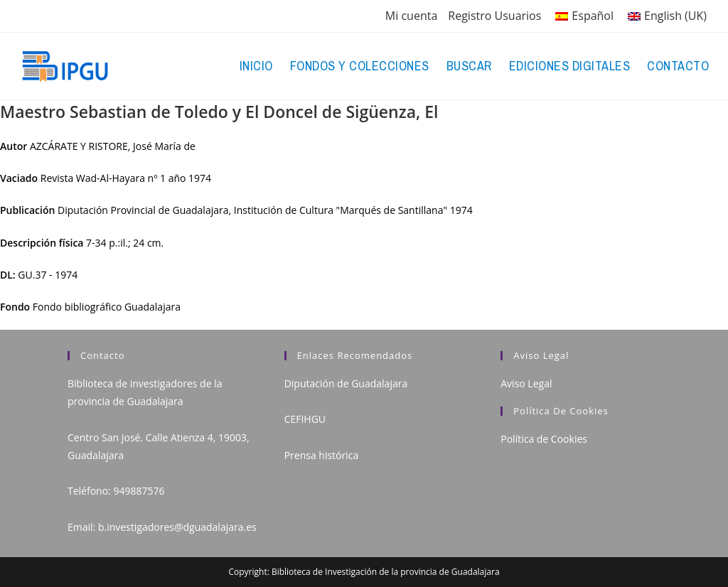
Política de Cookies (544, 439)
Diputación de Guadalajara (346, 383)
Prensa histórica (322, 455)
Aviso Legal (526, 383)
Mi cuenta (411, 16)
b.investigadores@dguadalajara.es (177, 527)
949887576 (139, 491)
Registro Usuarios (494, 16)
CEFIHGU (305, 419)
